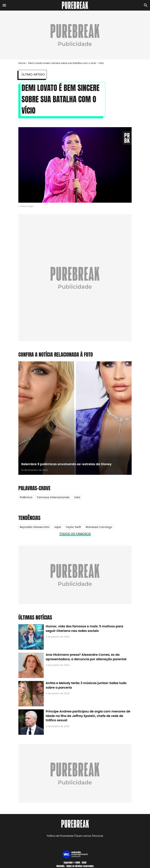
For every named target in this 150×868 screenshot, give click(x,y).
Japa (58, 527)
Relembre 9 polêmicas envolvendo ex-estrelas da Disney (66, 464)
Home (22, 63)
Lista (77, 497)
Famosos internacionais (53, 497)
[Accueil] (75, 5)
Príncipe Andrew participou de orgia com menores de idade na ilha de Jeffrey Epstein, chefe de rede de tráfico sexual (88, 716)
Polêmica (26, 497)
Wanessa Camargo (99, 527)
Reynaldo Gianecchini (35, 527)
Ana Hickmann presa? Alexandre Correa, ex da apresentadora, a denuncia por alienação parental (86, 657)
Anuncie (98, 836)
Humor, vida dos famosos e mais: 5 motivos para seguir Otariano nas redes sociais (84, 628)
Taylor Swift (73, 527)
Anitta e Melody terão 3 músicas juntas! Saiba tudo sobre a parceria (86, 685)
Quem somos (84, 836)
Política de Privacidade (60, 836)
